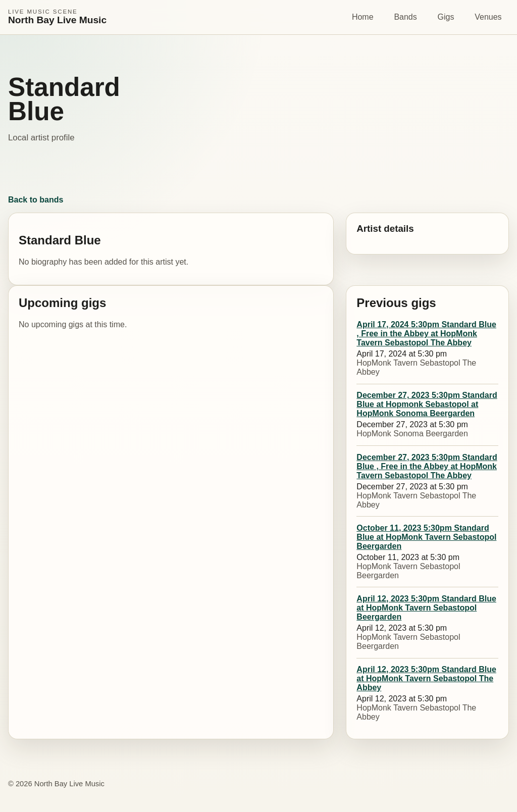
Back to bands (36, 200)
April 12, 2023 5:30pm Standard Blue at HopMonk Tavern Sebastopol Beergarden (426, 608)
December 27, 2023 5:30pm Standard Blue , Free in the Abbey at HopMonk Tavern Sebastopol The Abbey (427, 466)
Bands (405, 17)
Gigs (446, 17)
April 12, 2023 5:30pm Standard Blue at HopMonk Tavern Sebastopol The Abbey (426, 678)
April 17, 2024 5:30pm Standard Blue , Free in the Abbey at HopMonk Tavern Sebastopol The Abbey (426, 334)
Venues (488, 17)
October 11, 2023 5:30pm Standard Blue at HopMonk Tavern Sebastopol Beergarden (426, 537)
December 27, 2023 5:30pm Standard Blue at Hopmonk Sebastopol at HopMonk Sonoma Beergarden (427, 404)
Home (363, 17)
